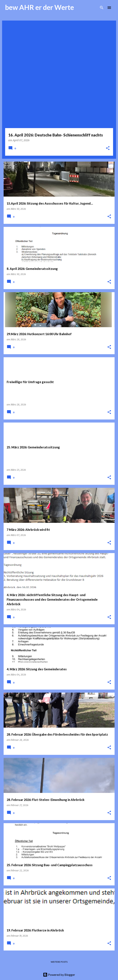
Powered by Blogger (59, 975)
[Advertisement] (59, 49)
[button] (108, 148)
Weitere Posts (59, 962)
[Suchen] (102, 8)
